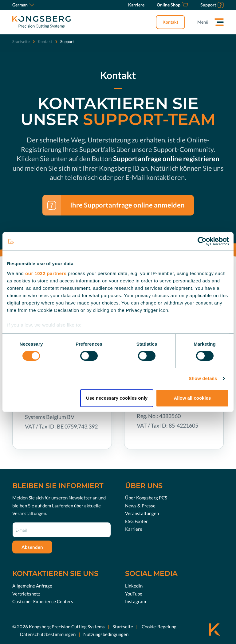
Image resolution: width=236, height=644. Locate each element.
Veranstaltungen (142, 513)
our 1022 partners (46, 273)
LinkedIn (134, 586)
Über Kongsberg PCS (146, 498)
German (23, 5)
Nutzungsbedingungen (106, 634)
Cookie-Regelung (159, 627)
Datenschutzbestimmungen (48, 634)
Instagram (136, 601)
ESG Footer (136, 521)
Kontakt (170, 22)
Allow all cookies (192, 398)
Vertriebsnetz (26, 594)
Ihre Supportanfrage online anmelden (127, 205)
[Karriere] (136, 5)
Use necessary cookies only (117, 398)
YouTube (134, 594)
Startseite (21, 41)
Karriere (134, 529)
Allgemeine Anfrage (32, 586)
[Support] (212, 5)
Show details (203, 378)
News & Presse (140, 506)
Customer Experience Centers (43, 601)
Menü (203, 22)
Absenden (32, 547)
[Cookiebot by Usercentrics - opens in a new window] (202, 241)
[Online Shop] (172, 5)
